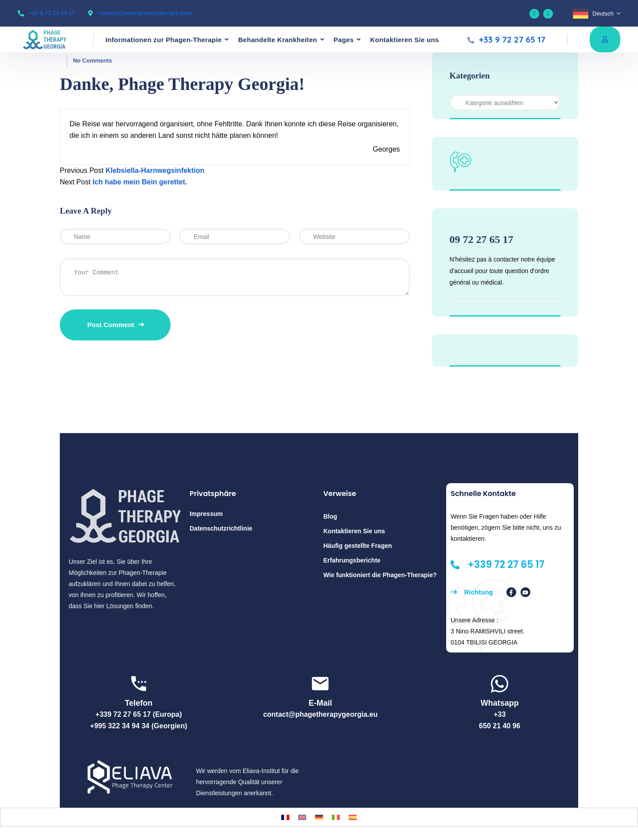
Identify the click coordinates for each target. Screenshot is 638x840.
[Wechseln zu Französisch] (285, 817)
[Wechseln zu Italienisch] (336, 817)
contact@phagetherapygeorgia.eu (320, 714)
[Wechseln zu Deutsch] (319, 817)
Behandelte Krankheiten (277, 40)
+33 (500, 714)
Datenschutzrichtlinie (221, 528)
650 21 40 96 (500, 726)
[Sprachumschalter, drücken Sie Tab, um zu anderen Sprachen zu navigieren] (597, 14)
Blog (330, 516)
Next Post (75, 182)
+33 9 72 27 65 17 (52, 13)
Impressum (206, 514)
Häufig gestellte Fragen (358, 546)
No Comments (93, 61)
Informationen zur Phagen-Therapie (163, 40)
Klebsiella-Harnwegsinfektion (155, 170)
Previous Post (82, 170)
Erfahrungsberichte (352, 560)
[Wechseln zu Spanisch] (353, 817)
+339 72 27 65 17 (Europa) (138, 714)
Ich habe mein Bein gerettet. (140, 182)
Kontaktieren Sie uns (404, 40)
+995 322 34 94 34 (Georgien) (138, 726)
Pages (344, 40)
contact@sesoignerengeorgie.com (145, 13)
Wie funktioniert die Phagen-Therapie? (380, 575)
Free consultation (605, 39)
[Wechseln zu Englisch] (302, 817)
